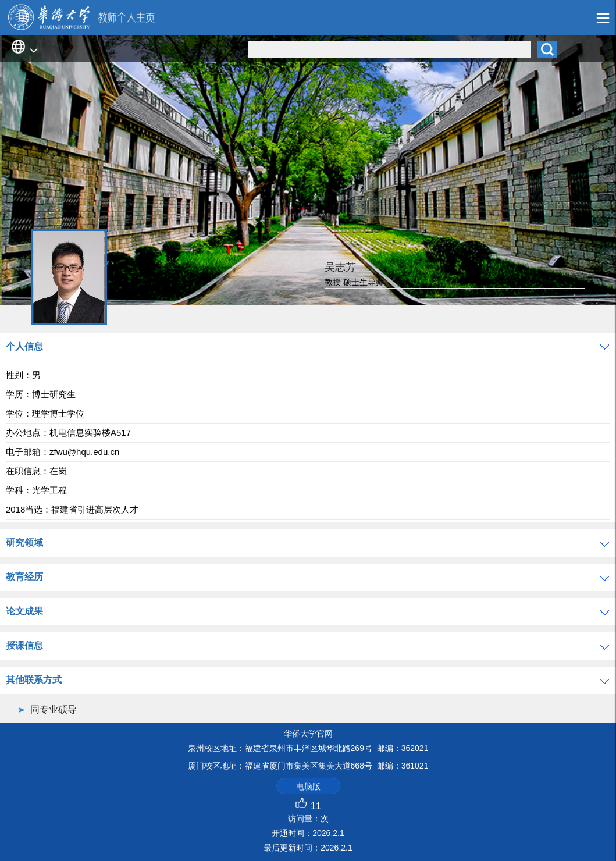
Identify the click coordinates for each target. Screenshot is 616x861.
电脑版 (308, 787)
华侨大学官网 (308, 734)
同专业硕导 (54, 709)
